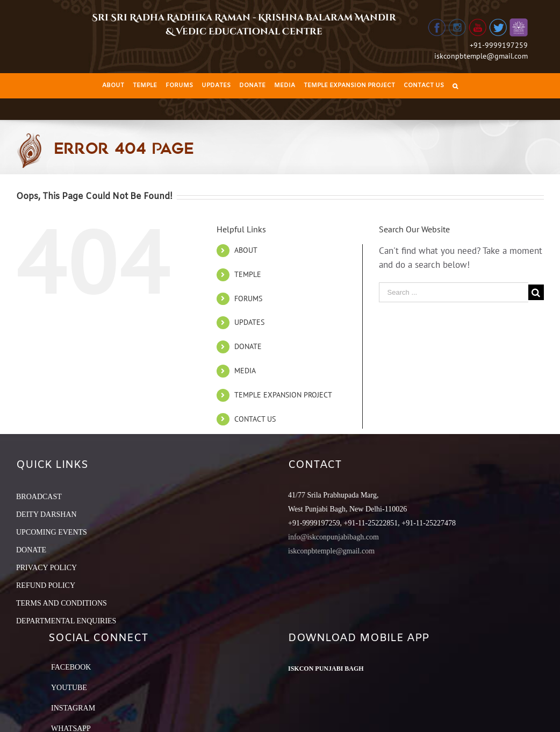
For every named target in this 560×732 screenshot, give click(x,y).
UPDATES (249, 322)
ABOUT (246, 250)
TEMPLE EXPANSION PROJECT (283, 395)
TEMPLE (248, 274)
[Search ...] (454, 292)
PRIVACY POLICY (46, 568)
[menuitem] (113, 86)
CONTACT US (255, 419)
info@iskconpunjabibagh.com (333, 537)
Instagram (73, 708)
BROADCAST (39, 497)
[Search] (455, 86)
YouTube (69, 688)
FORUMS (248, 299)
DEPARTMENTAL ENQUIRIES (66, 621)
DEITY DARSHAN (46, 514)
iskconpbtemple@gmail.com (481, 56)
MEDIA (245, 371)
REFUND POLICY (46, 585)
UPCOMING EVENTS (52, 532)
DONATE (248, 346)
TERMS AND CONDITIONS (62, 603)
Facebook (71, 667)
